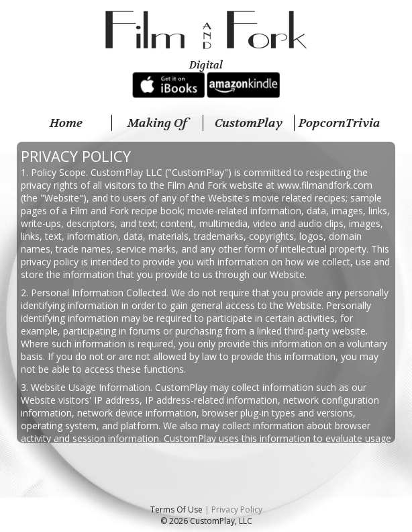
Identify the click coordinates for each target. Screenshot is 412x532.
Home (66, 123)
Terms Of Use (176, 509)
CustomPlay (249, 123)
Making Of (157, 123)
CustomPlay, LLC (221, 521)
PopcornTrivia (340, 123)
